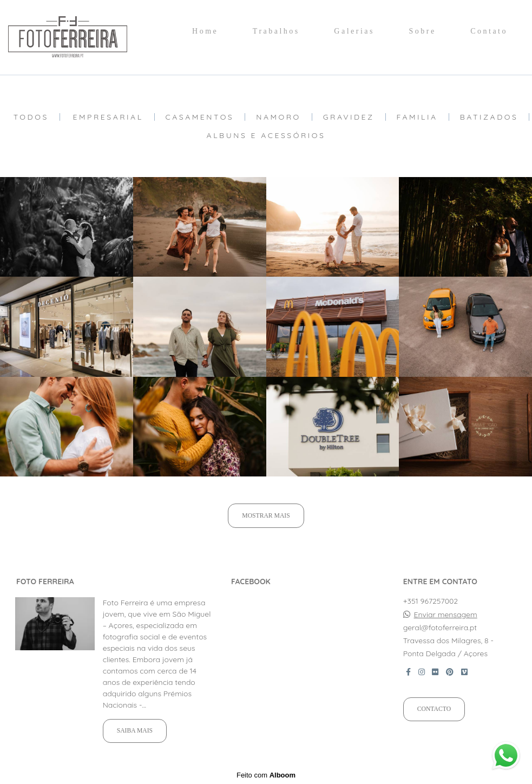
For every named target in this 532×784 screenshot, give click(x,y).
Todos (31, 117)
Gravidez (349, 117)
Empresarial (108, 117)
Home (205, 31)
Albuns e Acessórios (266, 135)
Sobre (422, 31)
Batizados (489, 117)
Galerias (354, 31)
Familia (417, 117)
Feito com (266, 775)
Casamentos (200, 117)
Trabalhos (276, 31)
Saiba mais (135, 731)
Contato (489, 31)
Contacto (434, 709)
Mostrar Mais (266, 516)
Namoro (278, 117)
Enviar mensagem (446, 615)
